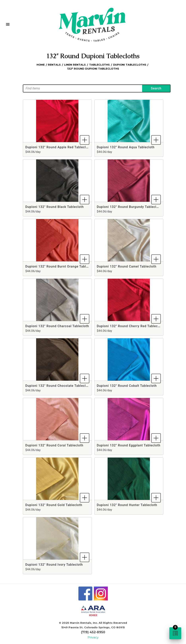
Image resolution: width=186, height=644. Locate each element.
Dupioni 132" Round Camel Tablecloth (127, 266)
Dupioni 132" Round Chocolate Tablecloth (58, 385)
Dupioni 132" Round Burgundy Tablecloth (129, 206)
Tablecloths (99, 64)
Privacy (93, 636)
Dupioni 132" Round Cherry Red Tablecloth (130, 326)
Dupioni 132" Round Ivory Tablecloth (54, 564)
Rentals (54, 64)
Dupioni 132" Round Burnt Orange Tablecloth (61, 266)
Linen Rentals (75, 64)
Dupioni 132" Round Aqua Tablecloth (126, 147)
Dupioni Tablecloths (130, 64)
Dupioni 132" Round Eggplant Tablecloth (129, 445)
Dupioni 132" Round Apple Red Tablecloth (58, 147)
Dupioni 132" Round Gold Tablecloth (54, 505)
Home (40, 64)
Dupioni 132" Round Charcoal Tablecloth (57, 326)
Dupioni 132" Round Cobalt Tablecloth (127, 385)
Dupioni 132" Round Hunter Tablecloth (127, 505)
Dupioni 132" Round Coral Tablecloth (54, 445)
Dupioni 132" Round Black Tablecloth (55, 206)
